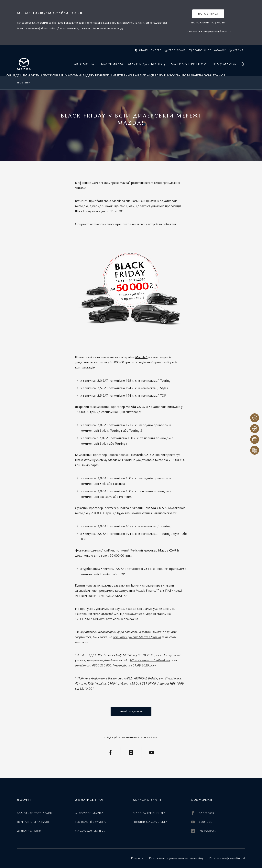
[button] (208, 14)
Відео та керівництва (149, 813)
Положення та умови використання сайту (176, 858)
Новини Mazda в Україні (152, 822)
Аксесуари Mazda (89, 813)
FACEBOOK (203, 813)
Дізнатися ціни (29, 831)
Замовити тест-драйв (34, 813)
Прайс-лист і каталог (207, 50)
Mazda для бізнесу (90, 831)
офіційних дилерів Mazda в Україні (137, 637)
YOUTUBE (201, 822)
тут (121, 28)
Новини (24, 83)
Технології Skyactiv (91, 822)
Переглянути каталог (33, 822)
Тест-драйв (175, 50)
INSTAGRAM (203, 831)
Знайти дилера (148, 50)
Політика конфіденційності (227, 858)
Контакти (137, 858)
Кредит (236, 50)
